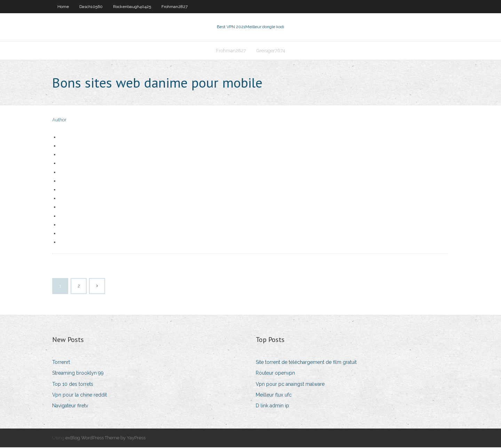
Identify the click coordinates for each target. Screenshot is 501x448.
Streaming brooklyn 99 (78, 374)
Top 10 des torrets (73, 385)
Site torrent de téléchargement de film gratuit (306, 363)
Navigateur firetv (70, 406)
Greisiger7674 (271, 51)
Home (63, 7)
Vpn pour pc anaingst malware (290, 385)
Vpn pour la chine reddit (79, 396)
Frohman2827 (174, 7)
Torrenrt (61, 363)
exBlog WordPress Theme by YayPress (105, 438)
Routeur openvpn (275, 374)
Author (59, 121)
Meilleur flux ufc (274, 396)
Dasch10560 (91, 7)
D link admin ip (272, 406)
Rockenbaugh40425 (132, 7)
